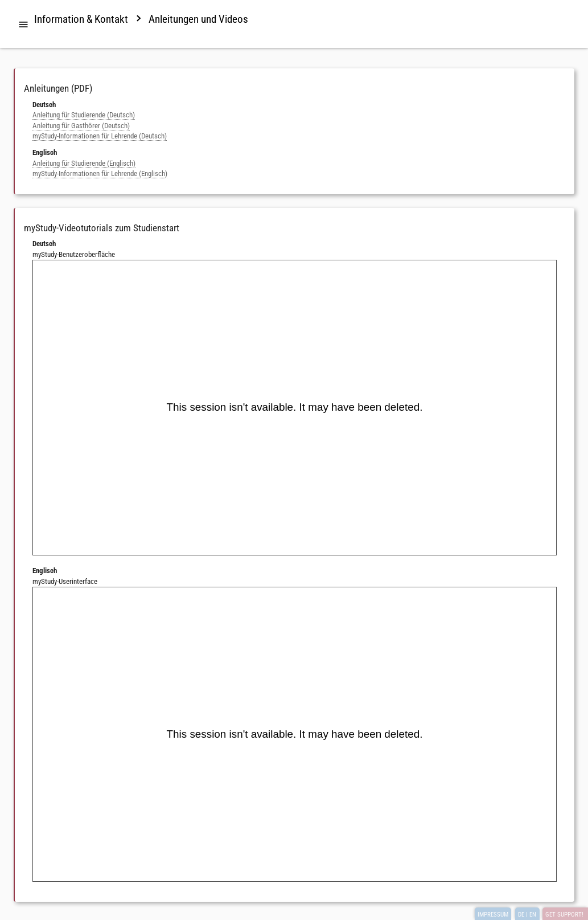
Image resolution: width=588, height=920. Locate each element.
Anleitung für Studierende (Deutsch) (84, 115)
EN (533, 915)
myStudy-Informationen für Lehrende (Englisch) (100, 173)
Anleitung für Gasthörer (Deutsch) (81, 126)
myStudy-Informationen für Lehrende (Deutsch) (100, 136)
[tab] (23, 25)
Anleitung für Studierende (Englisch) (84, 163)
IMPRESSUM (493, 915)
